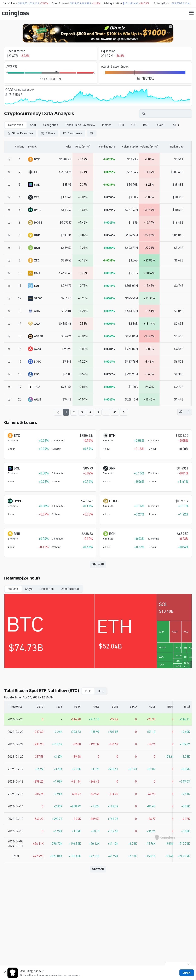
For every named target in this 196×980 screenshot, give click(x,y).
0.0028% (109, 311)
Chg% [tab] (29, 589)
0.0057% (109, 197)
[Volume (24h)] (126, 147)
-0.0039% (109, 185)
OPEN (187, 973)
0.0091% (109, 210)
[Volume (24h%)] (149, 147)
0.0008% (109, 387)
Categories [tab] (51, 125)
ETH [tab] (121, 125)
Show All (98, 564)
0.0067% (109, 235)
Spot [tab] (33, 125)
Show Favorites (20, 133)
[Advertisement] (98, 962)
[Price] (60, 147)
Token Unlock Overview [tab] (80, 125)
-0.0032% (109, 260)
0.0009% (109, 248)
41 (115, 412)
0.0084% (109, 349)
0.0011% (109, 286)
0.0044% (109, 362)
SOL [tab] (134, 125)
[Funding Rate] (105, 147)
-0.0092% (109, 172)
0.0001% (109, 324)
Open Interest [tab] (70, 589)
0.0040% (109, 336)
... (106, 412)
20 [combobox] (181, 412)
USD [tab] (101, 691)
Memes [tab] (107, 125)
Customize (73, 133)
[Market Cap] (172, 147)
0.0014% (109, 273)
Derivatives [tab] (16, 125)
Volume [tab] (13, 589)
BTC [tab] (88, 691)
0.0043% (109, 399)
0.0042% (109, 223)
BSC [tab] (146, 125)
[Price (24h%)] (83, 147)
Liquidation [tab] (47, 589)
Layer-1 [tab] (161, 125)
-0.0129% (109, 159)
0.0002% (109, 298)
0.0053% (109, 374)
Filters (48, 133)
